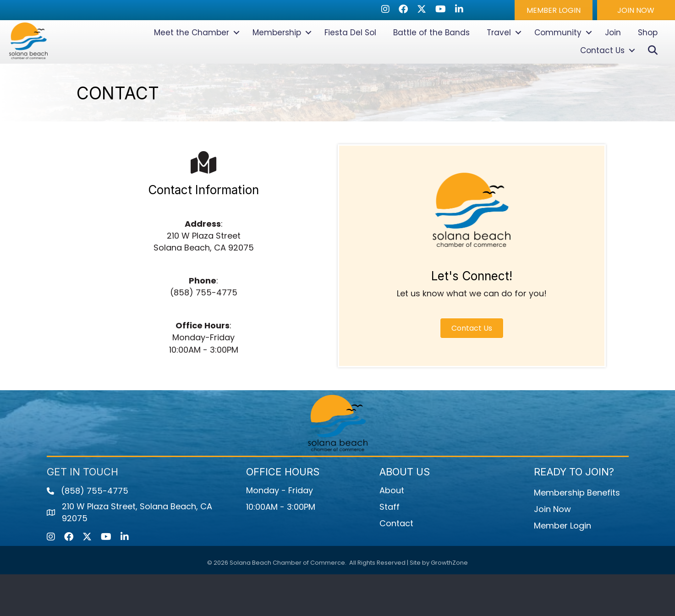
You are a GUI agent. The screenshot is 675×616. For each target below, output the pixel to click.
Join (613, 54)
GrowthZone (449, 604)
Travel (499, 54)
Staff (390, 548)
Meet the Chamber (192, 54)
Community (558, 54)
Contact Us (602, 71)
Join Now (552, 551)
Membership (277, 54)
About (392, 532)
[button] (554, 10)
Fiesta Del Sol (350, 54)
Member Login (562, 567)
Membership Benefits (577, 534)
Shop (648, 54)
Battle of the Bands (431, 54)
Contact (396, 565)
